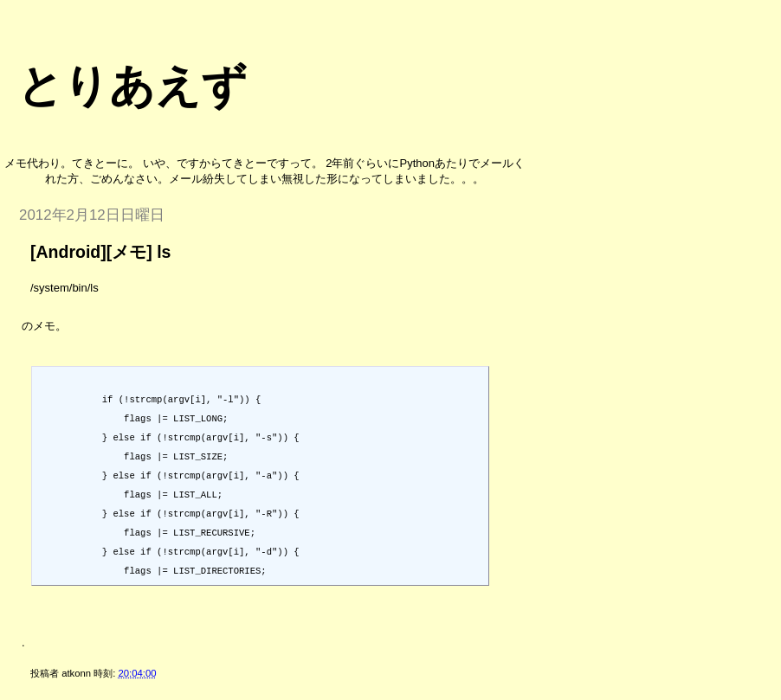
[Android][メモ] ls (100, 252)
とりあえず (132, 86)
